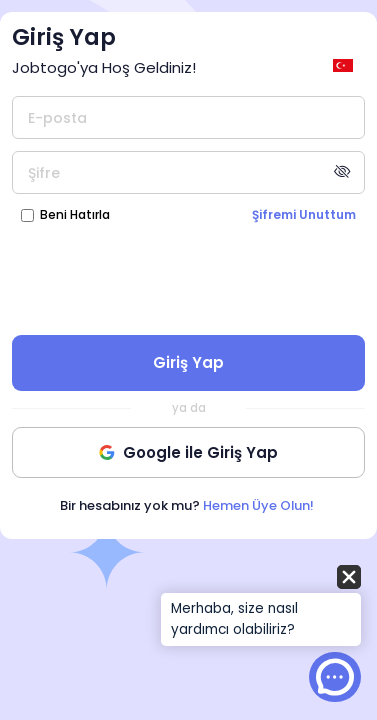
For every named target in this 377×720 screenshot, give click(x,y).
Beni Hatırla (75, 214)
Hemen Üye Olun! (258, 505)
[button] (261, 607)
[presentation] (189, 278)
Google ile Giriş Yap (188, 452)
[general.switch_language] (346, 65)
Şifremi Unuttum (304, 214)
